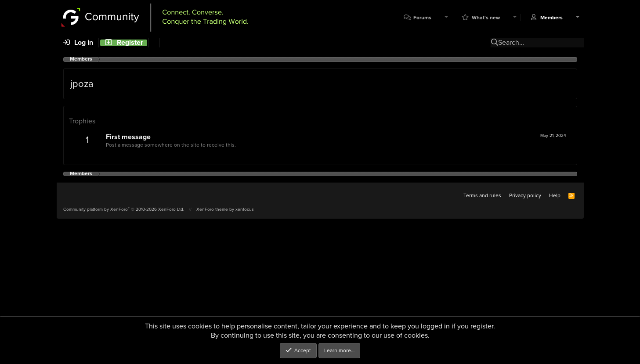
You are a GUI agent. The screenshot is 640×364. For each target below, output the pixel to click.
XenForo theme (212, 209)
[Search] (154, 43)
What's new (486, 18)
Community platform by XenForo (124, 209)
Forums (422, 18)
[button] (446, 18)
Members (551, 18)
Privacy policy (525, 195)
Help (555, 195)
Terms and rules (482, 195)
